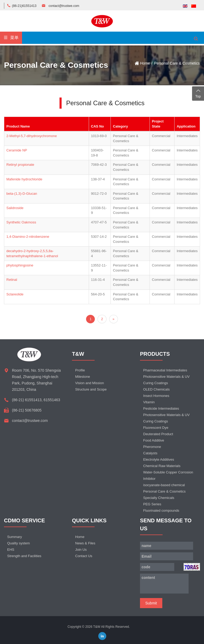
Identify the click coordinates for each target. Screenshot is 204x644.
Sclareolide (15, 294)
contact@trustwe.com (64, 6)
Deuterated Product (158, 434)
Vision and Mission (90, 383)
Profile (80, 370)
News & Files (85, 543)
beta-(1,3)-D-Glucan (22, 194)
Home (145, 63)
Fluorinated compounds (161, 510)
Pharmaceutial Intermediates (165, 370)
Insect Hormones (156, 396)
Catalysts (150, 453)
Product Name (18, 126)
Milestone (83, 377)
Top (198, 93)
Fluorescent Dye (156, 428)
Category (120, 126)
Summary (15, 537)
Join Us (81, 550)
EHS (11, 550)
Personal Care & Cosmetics (177, 63)
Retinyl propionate (20, 165)
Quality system (18, 543)
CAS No (97, 126)
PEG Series (152, 504)
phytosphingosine (20, 265)
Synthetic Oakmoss (21, 222)
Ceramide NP (17, 150)
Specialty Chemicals (159, 498)
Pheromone (152, 447)
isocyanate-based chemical (164, 485)
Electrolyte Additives (159, 459)
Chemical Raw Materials (162, 466)
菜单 (11, 38)
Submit (151, 603)
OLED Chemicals (156, 389)
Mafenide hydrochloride (24, 179)
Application (186, 126)
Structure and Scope (91, 389)
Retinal (12, 280)
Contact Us (84, 556)
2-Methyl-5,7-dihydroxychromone (32, 136)
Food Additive (154, 440)
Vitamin (149, 402)
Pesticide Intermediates (161, 408)
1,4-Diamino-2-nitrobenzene (28, 237)
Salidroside (15, 208)
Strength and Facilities (24, 556)
